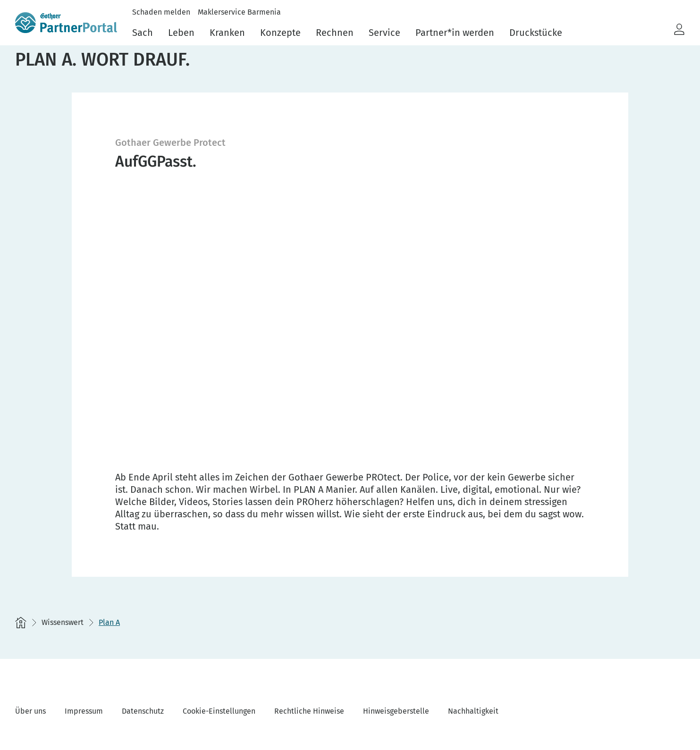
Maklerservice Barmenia (239, 12)
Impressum (84, 711)
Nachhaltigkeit (473, 711)
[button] (679, 30)
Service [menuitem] (384, 33)
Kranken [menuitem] (227, 33)
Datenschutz (143, 711)
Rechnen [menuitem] (335, 33)
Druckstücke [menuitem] (536, 33)
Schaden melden (161, 12)
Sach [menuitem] (143, 33)
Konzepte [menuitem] (280, 33)
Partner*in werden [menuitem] (455, 33)
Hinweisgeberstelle (396, 711)
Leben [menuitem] (181, 33)
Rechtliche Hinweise (309, 711)
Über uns (30, 711)
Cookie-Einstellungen (219, 711)
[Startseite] (21, 623)
